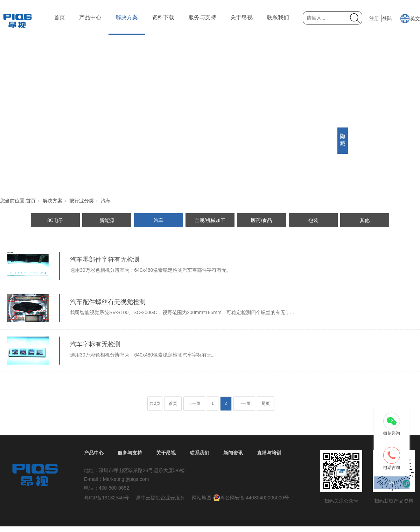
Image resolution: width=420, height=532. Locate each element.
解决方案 (127, 17)
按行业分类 (82, 201)
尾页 (266, 403)
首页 (59, 17)
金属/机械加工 (210, 220)
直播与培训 (269, 453)
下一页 (244, 403)
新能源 (107, 220)
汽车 (106, 201)
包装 (313, 220)
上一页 (194, 403)
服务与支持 (202, 17)
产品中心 (90, 17)
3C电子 (55, 220)
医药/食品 (261, 220)
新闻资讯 (233, 453)
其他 (365, 220)
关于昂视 (241, 17)
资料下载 (163, 17)
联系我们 (278, 17)
